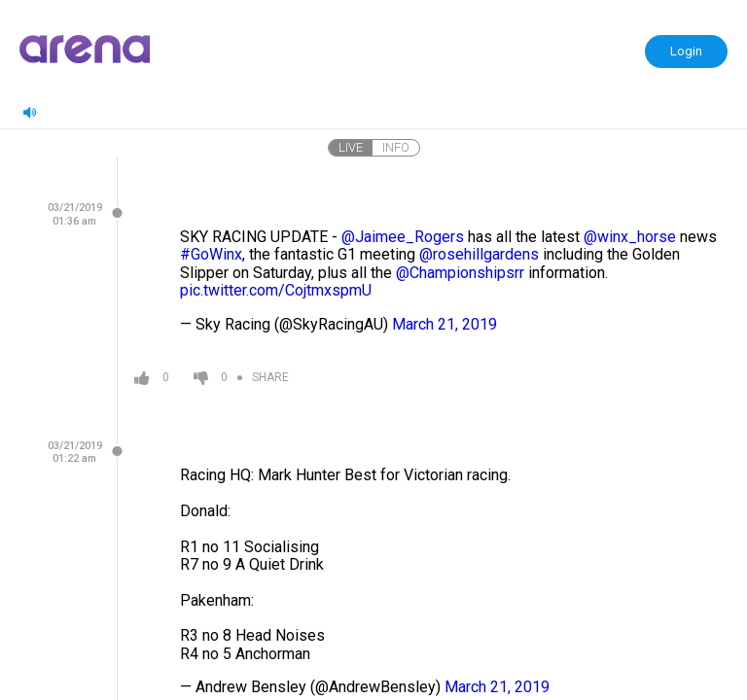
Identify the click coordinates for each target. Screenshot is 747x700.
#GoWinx (211, 254)
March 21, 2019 (445, 324)
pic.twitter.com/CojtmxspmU (276, 290)
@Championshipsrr (460, 273)
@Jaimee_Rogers (403, 237)
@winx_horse (630, 237)
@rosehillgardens (479, 254)
